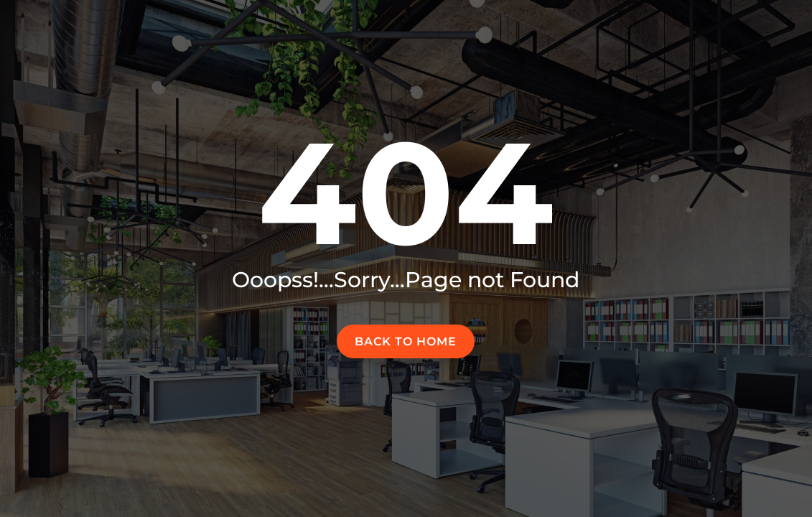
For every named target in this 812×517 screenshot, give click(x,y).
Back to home (406, 341)
